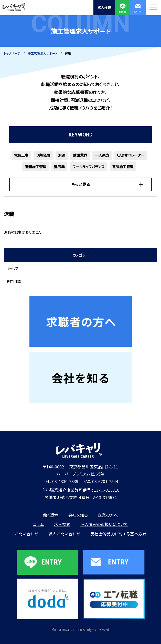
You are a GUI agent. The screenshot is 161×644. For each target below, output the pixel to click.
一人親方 (102, 155)
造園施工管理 (36, 167)
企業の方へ (108, 515)
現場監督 (43, 155)
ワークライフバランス (88, 167)
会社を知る (78, 515)
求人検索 (104, 8)
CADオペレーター (131, 155)
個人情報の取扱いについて (104, 524)
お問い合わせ (26, 534)
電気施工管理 (123, 167)
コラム (39, 524)
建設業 (59, 167)
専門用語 (14, 281)
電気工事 (21, 155)
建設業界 (80, 155)
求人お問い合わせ (64, 534)
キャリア (13, 268)
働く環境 (51, 515)
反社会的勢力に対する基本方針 (118, 534)
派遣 (62, 155)
